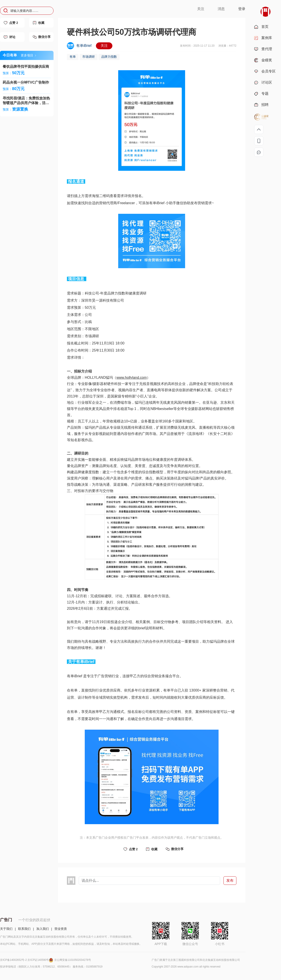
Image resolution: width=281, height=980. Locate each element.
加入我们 (43, 929)
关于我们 (6, 929)
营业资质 (61, 929)
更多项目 (28, 55)
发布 (230, 880)
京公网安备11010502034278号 (73, 960)
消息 (221, 9)
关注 (201, 9)
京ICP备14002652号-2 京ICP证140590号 (27, 960)
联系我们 (24, 929)
